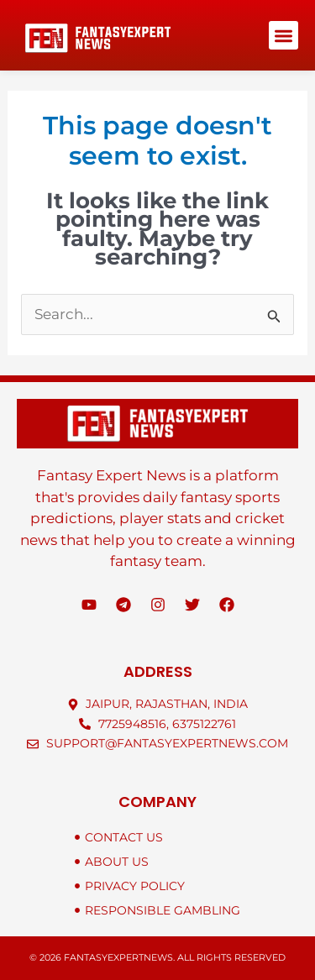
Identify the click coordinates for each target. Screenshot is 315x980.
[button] (283, 36)
